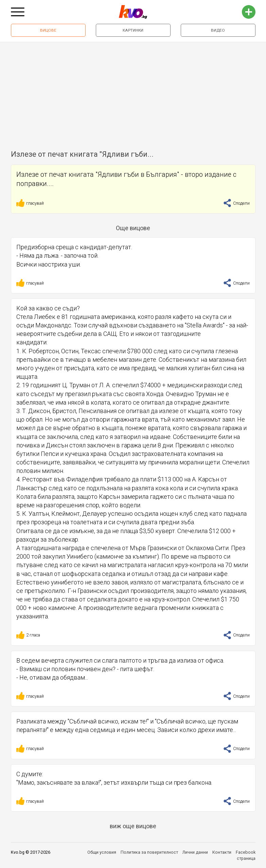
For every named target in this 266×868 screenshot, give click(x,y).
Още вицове (133, 228)
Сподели (236, 203)
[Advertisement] (133, 93)
